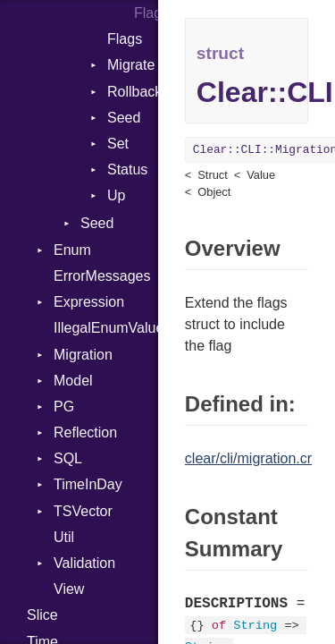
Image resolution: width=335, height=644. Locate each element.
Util (64, 537)
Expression (89, 302)
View (69, 589)
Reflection (85, 432)
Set (118, 144)
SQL (68, 458)
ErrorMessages (102, 276)
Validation (84, 563)
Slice (42, 615)
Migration (83, 355)
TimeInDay (88, 484)
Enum (72, 250)
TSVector (83, 511)
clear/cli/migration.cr (248, 458)
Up (116, 195)
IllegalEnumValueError (106, 328)
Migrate (131, 65)
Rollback (133, 92)
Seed (124, 118)
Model (73, 381)
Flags (146, 13)
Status (127, 169)
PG (64, 407)
